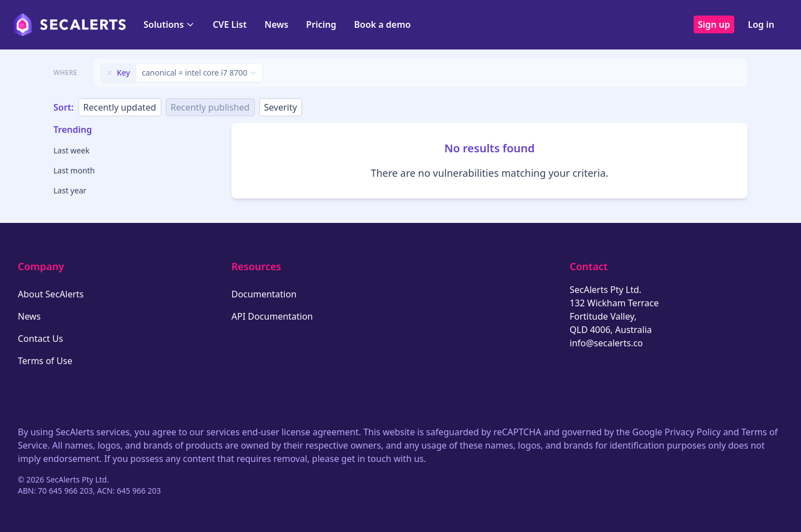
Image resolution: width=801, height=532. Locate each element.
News (276, 24)
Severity (281, 107)
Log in (761, 24)
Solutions (169, 24)
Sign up (714, 24)
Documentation (264, 294)
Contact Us (40, 339)
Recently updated (120, 107)
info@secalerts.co (606, 343)
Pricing (321, 24)
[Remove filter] (110, 73)
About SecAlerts (51, 294)
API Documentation (272, 316)
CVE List (229, 24)
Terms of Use (45, 361)
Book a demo (382, 24)
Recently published (210, 107)
